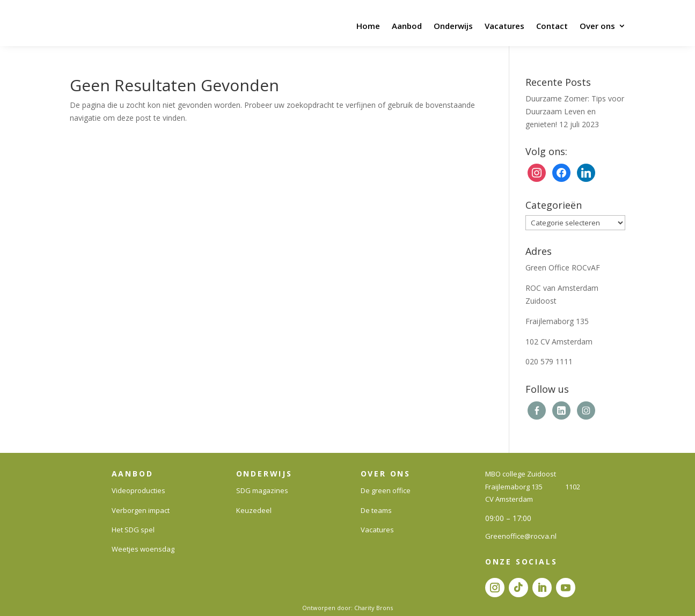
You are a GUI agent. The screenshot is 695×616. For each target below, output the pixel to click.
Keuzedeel (254, 510)
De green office (386, 490)
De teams (376, 510)
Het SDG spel (133, 530)
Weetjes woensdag (143, 549)
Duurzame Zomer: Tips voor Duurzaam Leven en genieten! (575, 111)
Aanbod (407, 26)
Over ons (597, 26)
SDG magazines (262, 490)
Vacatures (504, 26)
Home (368, 26)
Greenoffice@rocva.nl (521, 536)
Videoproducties (138, 490)
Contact (552, 26)
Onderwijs (453, 26)
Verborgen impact (141, 510)
